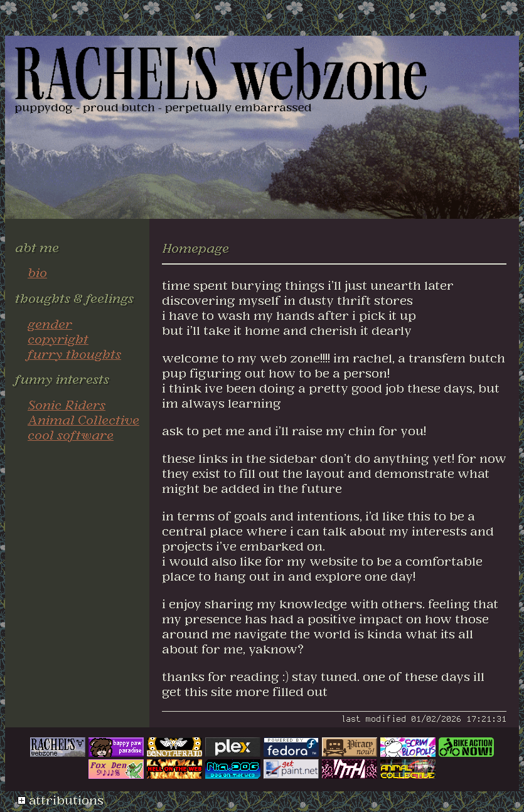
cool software (71, 435)
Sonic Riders (67, 404)
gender (50, 324)
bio (37, 272)
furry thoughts (74, 354)
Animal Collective (83, 419)
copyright (58, 339)
